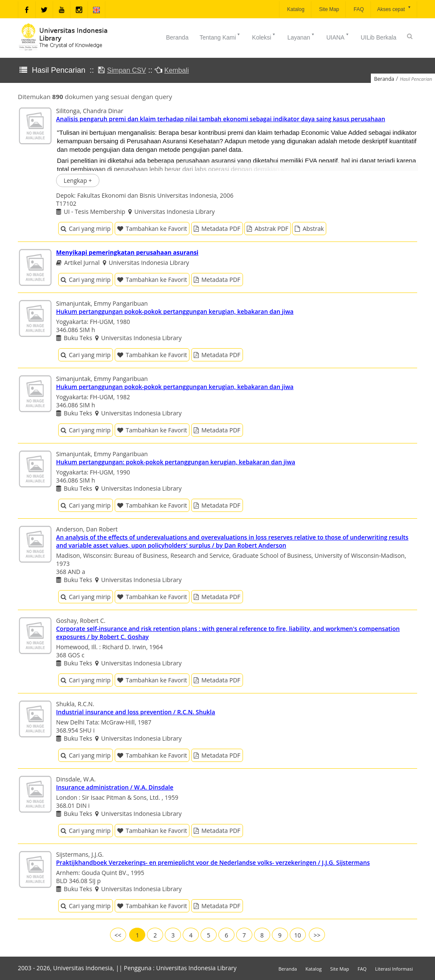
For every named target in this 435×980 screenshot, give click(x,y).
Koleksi (264, 37)
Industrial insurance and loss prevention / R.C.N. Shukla (136, 712)
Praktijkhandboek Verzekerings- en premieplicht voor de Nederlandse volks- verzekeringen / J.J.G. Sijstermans (213, 862)
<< (118, 935)
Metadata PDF (217, 229)
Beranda (177, 37)
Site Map (329, 9)
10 (298, 935)
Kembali (177, 70)
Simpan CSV (127, 70)
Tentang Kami (220, 37)
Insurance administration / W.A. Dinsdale (115, 787)
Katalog (295, 9)
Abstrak (309, 229)
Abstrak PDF (267, 229)
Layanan (301, 37)
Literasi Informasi (394, 969)
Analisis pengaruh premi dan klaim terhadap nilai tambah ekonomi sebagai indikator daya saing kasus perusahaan (221, 119)
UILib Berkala (379, 37)
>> (317, 935)
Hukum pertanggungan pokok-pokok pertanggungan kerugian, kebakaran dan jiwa (175, 311)
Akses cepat (394, 9)
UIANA (338, 37)
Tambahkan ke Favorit (152, 229)
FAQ (358, 9)
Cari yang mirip (86, 229)
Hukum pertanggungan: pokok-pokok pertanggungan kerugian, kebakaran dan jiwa (176, 462)
